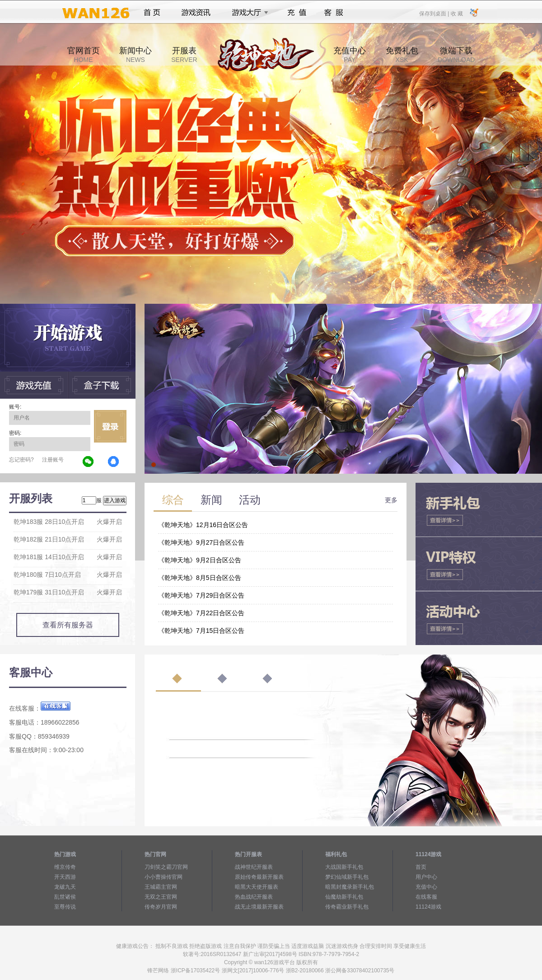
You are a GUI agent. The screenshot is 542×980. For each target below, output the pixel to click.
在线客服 (426, 897)
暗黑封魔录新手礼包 (350, 887)
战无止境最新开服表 (259, 907)
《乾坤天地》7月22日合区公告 (201, 613)
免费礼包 (402, 55)
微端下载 (456, 55)
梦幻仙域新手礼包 (347, 877)
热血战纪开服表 (254, 897)
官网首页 (84, 55)
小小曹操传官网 (164, 877)
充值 (297, 13)
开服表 (184, 55)
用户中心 (426, 877)
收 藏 (456, 13)
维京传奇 (65, 867)
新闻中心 (135, 55)
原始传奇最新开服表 (259, 877)
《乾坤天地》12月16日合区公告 (203, 525)
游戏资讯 (196, 13)
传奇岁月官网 (161, 907)
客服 (334, 13)
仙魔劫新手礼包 (344, 897)
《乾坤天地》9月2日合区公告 (200, 560)
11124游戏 (428, 907)
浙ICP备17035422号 (195, 971)
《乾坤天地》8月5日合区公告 (200, 578)
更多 (391, 500)
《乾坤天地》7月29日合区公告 (201, 595)
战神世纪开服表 (254, 867)
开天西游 (65, 877)
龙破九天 (65, 887)
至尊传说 (65, 907)
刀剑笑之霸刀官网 (166, 867)
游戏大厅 (248, 13)
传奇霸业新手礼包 (347, 907)
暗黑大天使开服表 (257, 887)
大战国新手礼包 (344, 867)
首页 (152, 13)
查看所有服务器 (68, 625)
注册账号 (53, 460)
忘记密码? (21, 460)
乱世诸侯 (65, 897)
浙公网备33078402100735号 (360, 971)
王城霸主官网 (161, 887)
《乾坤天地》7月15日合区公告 (201, 631)
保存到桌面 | (435, 13)
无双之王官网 (161, 897)
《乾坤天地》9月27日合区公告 (201, 542)
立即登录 (110, 426)
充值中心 (350, 55)
